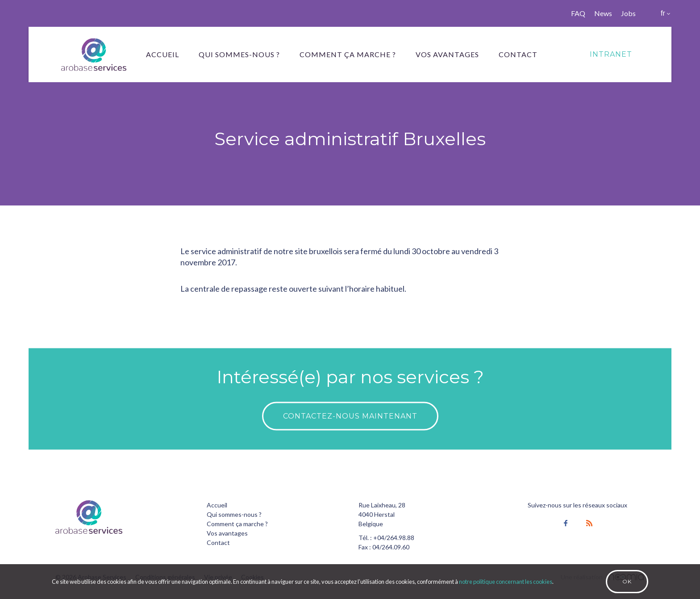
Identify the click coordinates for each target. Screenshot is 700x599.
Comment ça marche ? (348, 54)
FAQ (578, 13)
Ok (627, 581)
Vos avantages (447, 54)
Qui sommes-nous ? (239, 54)
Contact (518, 54)
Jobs (628, 13)
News (603, 13)
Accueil (162, 54)
